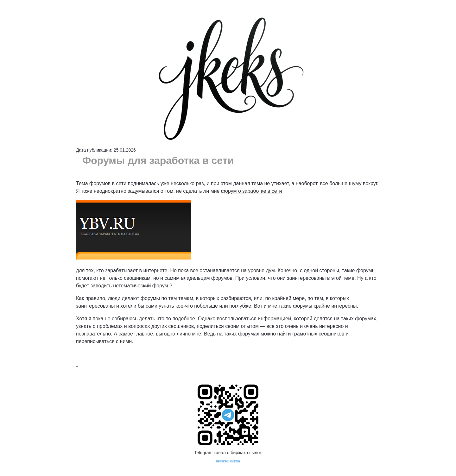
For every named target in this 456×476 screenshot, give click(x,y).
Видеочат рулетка (228, 461)
